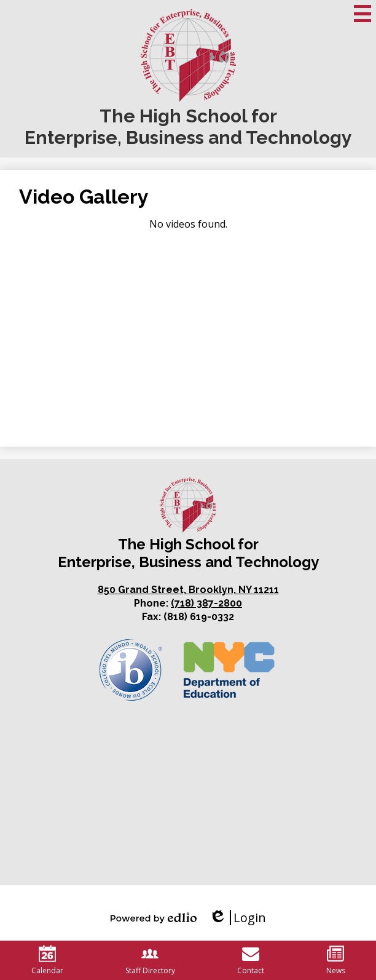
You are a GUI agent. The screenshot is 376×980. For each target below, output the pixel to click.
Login (237, 918)
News (336, 960)
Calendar (47, 960)
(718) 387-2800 (206, 603)
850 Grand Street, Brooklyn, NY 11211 (188, 590)
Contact (251, 960)
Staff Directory (150, 960)
